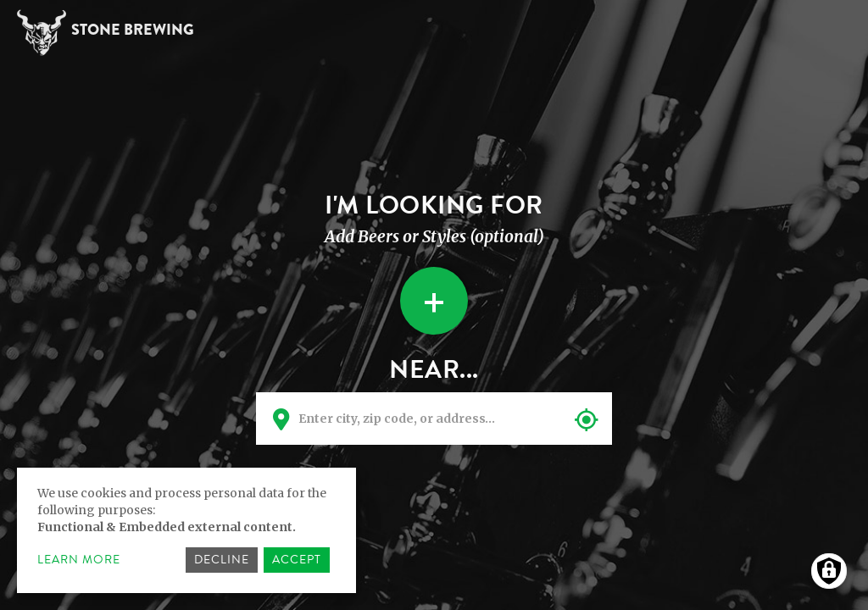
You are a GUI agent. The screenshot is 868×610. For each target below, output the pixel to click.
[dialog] (186, 530)
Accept (297, 560)
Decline (222, 560)
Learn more (79, 560)
